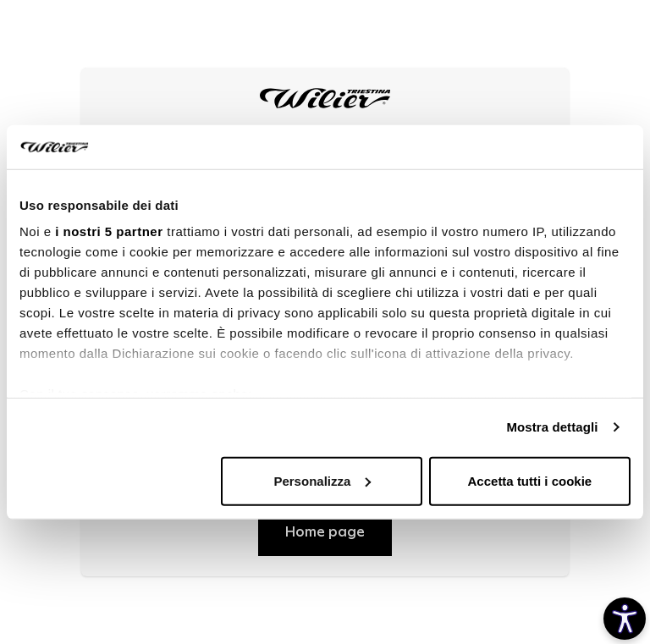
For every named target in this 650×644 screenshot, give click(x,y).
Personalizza (322, 481)
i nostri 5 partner (109, 231)
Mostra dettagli (552, 427)
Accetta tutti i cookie (530, 481)
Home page (325, 532)
